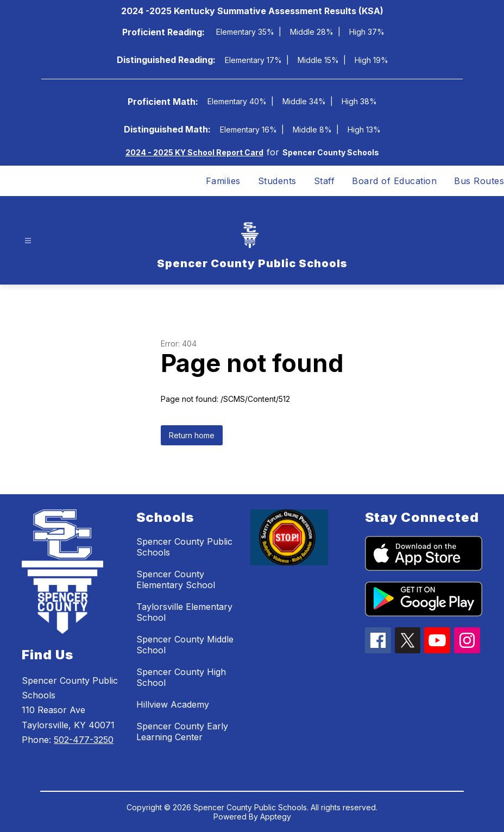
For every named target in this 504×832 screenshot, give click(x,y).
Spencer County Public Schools (184, 547)
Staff (325, 181)
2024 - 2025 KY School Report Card (194, 152)
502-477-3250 (84, 740)
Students (277, 181)
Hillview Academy (173, 704)
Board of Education (394, 181)
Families (223, 181)
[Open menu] (28, 241)
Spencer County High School (181, 677)
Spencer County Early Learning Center (182, 732)
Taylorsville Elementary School (184, 612)
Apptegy (276, 817)
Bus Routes (479, 181)
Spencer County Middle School (185, 645)
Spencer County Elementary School (176, 579)
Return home (192, 435)
